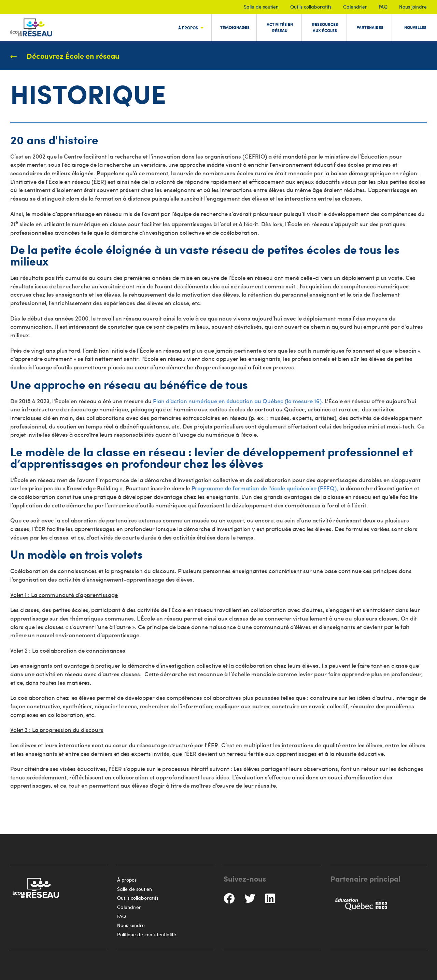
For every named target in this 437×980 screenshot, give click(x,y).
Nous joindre (413, 7)
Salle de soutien (261, 7)
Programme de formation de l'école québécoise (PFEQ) (264, 488)
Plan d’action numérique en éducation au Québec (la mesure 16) (237, 401)
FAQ (383, 7)
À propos (127, 880)
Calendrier (355, 7)
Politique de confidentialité (147, 934)
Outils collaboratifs (311, 7)
